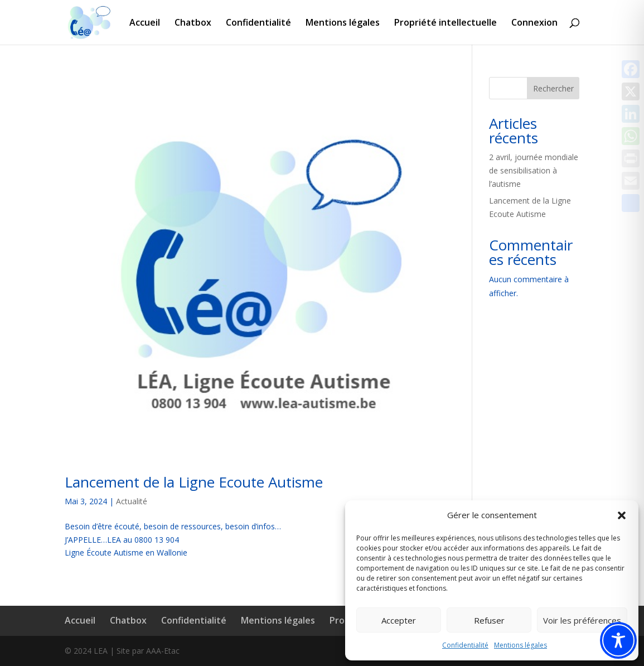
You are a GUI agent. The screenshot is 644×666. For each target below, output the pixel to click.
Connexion (534, 23)
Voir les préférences (582, 620)
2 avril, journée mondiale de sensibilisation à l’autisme (534, 170)
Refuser (489, 620)
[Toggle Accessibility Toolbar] (618, 640)
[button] (622, 515)
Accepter (399, 620)
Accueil (145, 23)
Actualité (132, 501)
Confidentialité (465, 645)
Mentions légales (520, 645)
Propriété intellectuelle (446, 23)
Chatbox (193, 23)
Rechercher (553, 88)
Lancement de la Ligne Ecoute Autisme (194, 482)
